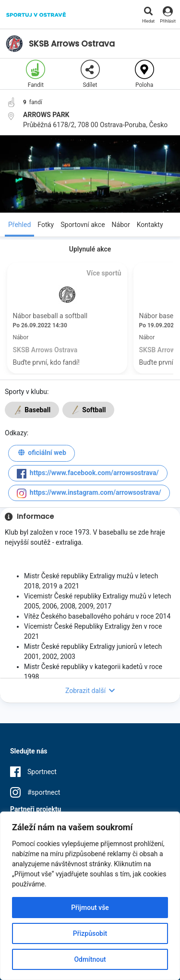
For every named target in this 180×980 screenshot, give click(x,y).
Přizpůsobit (90, 933)
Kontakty (150, 225)
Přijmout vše (90, 908)
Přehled (19, 225)
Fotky (46, 225)
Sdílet (90, 74)
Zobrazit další (90, 691)
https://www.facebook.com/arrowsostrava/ (88, 474)
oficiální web (42, 454)
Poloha (144, 74)
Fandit (36, 74)
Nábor (121, 225)
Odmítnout (90, 959)
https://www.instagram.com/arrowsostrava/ (89, 493)
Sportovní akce (83, 225)
